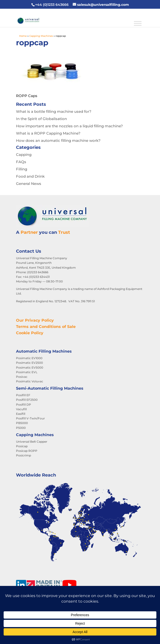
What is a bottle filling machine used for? (54, 111)
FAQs (21, 162)
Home (23, 36)
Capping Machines (41, 36)
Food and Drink (30, 176)
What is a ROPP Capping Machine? (48, 133)
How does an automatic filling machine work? (58, 140)
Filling (22, 169)
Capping (24, 155)
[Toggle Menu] (138, 23)
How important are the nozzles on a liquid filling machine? (69, 126)
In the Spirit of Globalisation (41, 119)
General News (29, 184)
